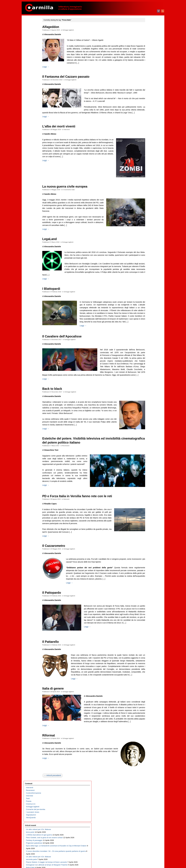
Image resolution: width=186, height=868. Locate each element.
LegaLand (59, 253)
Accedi (142, 823)
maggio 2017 (145, 342)
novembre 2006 (146, 686)
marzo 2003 (144, 806)
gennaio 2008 (145, 648)
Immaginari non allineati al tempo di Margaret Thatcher (36, 143)
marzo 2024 (144, 119)
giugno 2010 (144, 569)
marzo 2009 (144, 610)
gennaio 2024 (145, 124)
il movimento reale (78, 198)
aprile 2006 (144, 705)
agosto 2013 (144, 465)
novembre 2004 (146, 752)
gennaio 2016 (145, 386)
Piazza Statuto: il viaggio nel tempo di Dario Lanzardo (35, 135)
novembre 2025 (146, 64)
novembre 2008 (146, 621)
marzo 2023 (144, 152)
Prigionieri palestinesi (34, 94)
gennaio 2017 (145, 353)
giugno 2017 (144, 340)
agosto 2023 (144, 138)
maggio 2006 (145, 702)
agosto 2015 (144, 400)
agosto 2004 (144, 760)
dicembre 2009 (145, 585)
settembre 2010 (146, 561)
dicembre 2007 (145, 651)
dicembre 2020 (145, 225)
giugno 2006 (144, 700)
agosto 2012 (144, 498)
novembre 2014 (146, 424)
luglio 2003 (144, 795)
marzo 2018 (144, 315)
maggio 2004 (145, 768)
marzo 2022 (144, 184)
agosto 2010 (144, 563)
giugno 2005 (144, 732)
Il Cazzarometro (63, 603)
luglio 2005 (144, 730)
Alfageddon (60, 27)
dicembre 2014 (145, 422)
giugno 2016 (144, 372)
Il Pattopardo (61, 655)
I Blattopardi (60, 306)
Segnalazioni (31, 53)
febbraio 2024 (145, 122)
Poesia (29, 39)
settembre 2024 (146, 102)
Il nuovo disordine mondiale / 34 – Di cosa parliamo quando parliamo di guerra (37, 113)
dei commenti (147, 829)
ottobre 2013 (144, 460)
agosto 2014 (144, 432)
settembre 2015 (146, 397)
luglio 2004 (144, 762)
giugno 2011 (144, 536)
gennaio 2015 (145, 419)
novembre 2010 (146, 555)
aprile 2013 (144, 476)
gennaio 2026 (145, 59)
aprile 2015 (144, 411)
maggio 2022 (145, 179)
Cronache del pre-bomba (36, 47)
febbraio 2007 (145, 678)
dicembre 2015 (145, 389)
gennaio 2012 (145, 517)
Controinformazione (34, 31)
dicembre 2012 (145, 487)
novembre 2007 (146, 653)
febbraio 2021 (145, 220)
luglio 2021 (144, 206)
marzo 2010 (144, 577)
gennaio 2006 (145, 713)
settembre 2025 (146, 70)
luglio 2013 (144, 468)
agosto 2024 (144, 105)
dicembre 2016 (145, 356)
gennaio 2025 (145, 92)
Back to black (61, 422)
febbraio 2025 (145, 89)
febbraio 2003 (145, 809)
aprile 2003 (144, 803)
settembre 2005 (146, 724)
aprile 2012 (144, 509)
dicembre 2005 (145, 716)
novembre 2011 (146, 522)
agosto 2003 (144, 792)
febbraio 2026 (145, 56)
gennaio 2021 (145, 222)
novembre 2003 (146, 784)
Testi (28, 36)
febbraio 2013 (145, 482)
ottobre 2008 (144, 623)
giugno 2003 (144, 798)
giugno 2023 (144, 143)
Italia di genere (62, 766)
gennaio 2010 (145, 582)
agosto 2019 (144, 269)
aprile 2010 (144, 574)
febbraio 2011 (145, 547)
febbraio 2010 (145, 580)
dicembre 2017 (145, 323)
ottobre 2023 (144, 132)
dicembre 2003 (145, 782)
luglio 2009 (144, 599)
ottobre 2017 (144, 329)
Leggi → (55, 69)
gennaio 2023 (145, 157)
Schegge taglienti (77, 30)
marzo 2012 (144, 512)
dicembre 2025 (145, 61)
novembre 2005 (146, 719)
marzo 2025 (144, 86)
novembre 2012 (146, 490)
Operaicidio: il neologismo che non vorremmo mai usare (36, 154)
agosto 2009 (144, 596)
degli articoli (146, 826)
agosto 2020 (144, 236)
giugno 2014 (144, 438)
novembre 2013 (146, 457)
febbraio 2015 (145, 416)
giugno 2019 (144, 274)
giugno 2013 (144, 471)
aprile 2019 (144, 280)
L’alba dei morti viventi (68, 135)
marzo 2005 (144, 741)
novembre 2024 (146, 97)
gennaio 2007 (145, 681)
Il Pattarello (60, 711)
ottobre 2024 (144, 100)
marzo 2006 (144, 708)
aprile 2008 (144, 640)
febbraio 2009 (145, 612)
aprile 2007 (144, 672)
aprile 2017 (144, 345)
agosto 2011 (144, 531)
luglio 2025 (144, 75)
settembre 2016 (146, 364)
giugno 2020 (144, 242)
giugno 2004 (144, 765)
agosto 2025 (144, 72)
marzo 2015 (144, 413)
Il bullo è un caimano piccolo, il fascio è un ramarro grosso (34, 209)
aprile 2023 (144, 149)
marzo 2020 (144, 250)
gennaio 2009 (145, 615)
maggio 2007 (145, 670)
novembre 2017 (146, 326)
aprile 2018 (144, 312)
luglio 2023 (144, 141)
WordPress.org (145, 832)
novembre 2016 (146, 359)
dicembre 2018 (145, 291)
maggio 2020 (145, 244)
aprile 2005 (144, 738)
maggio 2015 (145, 408)
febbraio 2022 (145, 187)
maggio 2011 (145, 539)
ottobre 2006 (144, 689)
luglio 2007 (144, 664)
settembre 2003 (146, 790)
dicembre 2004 (145, 749)
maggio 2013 (145, 473)
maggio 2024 (145, 113)
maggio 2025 (145, 81)
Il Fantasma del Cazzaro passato (75, 79)
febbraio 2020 (145, 252)
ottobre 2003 (144, 787)
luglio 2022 (144, 173)
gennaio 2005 (145, 746)
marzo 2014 (144, 446)
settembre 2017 (146, 332)
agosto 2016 (144, 367)
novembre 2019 (146, 261)
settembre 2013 (146, 462)
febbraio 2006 (145, 711)
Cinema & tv (31, 42)
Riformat (58, 821)
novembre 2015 (146, 392)
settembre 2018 (146, 299)
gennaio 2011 (145, 550)
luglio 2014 (144, 435)
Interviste (30, 33)
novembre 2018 (146, 293)
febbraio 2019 (145, 285)
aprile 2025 (144, 83)
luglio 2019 (144, 272)
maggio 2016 (145, 375)
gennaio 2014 (145, 452)
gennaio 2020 (145, 255)
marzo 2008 (144, 642)
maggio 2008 (145, 637)
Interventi (76, 138)
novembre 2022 (146, 162)
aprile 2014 (144, 443)
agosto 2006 (144, 694)
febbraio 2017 (145, 351)
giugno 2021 (144, 209)
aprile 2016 (144, 378)
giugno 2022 (144, 176)
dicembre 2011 (145, 520)
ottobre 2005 (144, 722)
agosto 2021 (144, 203)
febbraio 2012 (145, 514)
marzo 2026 (144, 53)
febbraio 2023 (145, 154)
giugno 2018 (144, 307)
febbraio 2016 (145, 383)
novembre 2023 (146, 130)
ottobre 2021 (144, 198)
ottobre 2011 (144, 525)
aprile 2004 (144, 771)
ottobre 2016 (144, 362)
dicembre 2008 (145, 618)
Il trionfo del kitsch (33, 187)
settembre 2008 (146, 626)
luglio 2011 (144, 533)
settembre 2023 (146, 135)
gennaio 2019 (145, 288)
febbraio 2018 (145, 318)
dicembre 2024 (145, 94)
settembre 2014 (146, 430)
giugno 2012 (144, 503)
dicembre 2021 (145, 192)
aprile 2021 (144, 214)
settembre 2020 (146, 233)
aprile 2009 (144, 607)
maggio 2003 (145, 801)
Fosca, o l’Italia (32, 258)
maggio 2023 (145, 146)
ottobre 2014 (144, 427)
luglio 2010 (144, 566)
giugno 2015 (144, 405)
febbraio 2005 (145, 743)
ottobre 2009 (144, 591)
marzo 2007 (144, 675)
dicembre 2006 (145, 683)
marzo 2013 (144, 479)
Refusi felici (30, 149)
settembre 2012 (146, 495)
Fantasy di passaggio (34, 89)
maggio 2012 (145, 506)
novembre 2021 (146, 195)
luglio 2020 (144, 239)
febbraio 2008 (145, 645)
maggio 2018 (145, 310)
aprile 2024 (144, 116)
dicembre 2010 (145, 552)
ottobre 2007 (144, 656)
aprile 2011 (144, 542)
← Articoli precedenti (62, 861)
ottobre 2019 (144, 263)
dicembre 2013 (145, 454)
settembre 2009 (146, 593)
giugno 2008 (144, 634)
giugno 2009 (144, 602)
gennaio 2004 (145, 779)
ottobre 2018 (144, 296)
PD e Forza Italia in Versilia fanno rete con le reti (86, 548)
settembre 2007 (146, 659)
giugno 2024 (144, 111)
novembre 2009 (146, 588)
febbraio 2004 (145, 776)
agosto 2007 (144, 662)
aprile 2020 (144, 247)
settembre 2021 (146, 201)
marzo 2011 (144, 544)
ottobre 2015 (144, 394)
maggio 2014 (145, 441)
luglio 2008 (144, 632)
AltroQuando (31, 55)
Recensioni (75, 487)
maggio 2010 (145, 572)
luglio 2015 (144, 402)
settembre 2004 (146, 757)
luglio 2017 (144, 337)
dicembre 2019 (145, 258)
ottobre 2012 (144, 492)
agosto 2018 (144, 302)
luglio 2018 (144, 304)
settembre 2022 (146, 168)
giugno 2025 (144, 78)
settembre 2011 (146, 528)
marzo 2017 (144, 348)
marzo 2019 (144, 282)
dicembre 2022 (145, 160)
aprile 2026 (144, 51)
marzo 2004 (144, 773)
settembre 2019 (146, 266)
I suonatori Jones (33, 50)
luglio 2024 (144, 108)
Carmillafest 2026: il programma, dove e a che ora (36, 163)
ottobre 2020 (144, 231)
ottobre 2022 (144, 165)
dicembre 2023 (145, 127)
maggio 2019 (145, 277)
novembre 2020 (146, 228)
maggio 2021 (145, 212)
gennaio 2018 (145, 321)
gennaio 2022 (145, 190)
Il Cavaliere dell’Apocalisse (71, 361)
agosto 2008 (144, 629)
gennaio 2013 (145, 484)
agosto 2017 (144, 334)
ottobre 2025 (144, 67)
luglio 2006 (144, 697)
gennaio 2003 (145, 812)
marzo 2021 (144, 217)
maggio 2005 (145, 735)
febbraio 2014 (145, 449)
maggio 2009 (145, 604)
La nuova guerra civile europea (74, 195)
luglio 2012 (144, 501)
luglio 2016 (144, 370)
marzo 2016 (144, 381)
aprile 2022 (144, 182)
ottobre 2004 (144, 754)
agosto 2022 (144, 171)
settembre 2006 (146, 692)
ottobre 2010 (144, 558)
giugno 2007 (144, 667)
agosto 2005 (144, 727)
